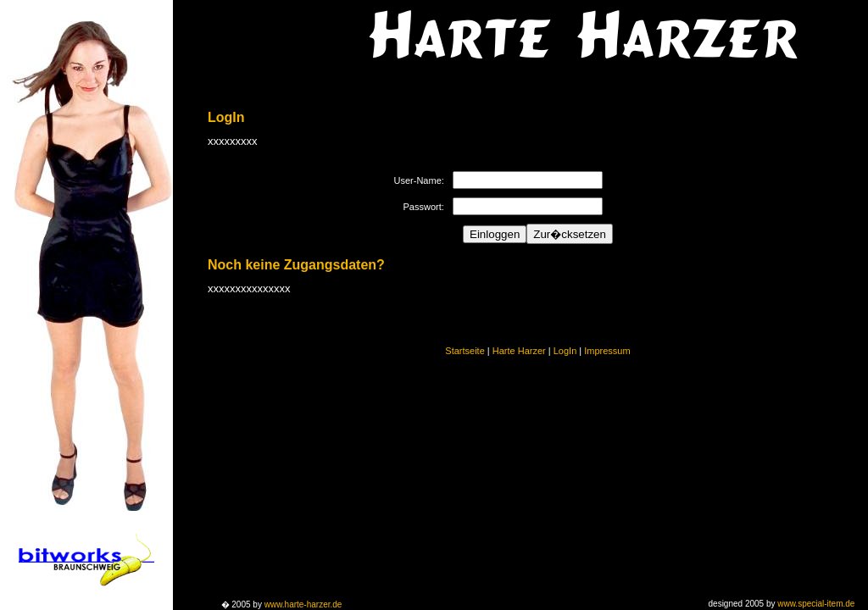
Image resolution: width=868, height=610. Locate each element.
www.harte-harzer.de (303, 604)
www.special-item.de (816, 604)
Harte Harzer (519, 351)
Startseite (465, 351)
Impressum (607, 351)
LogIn (565, 351)
